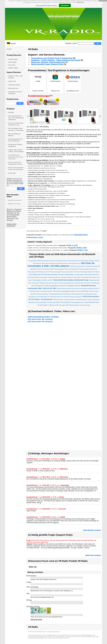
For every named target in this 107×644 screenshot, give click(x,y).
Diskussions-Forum (13, 88)
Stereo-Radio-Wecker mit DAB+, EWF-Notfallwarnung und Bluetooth (16, 118)
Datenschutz (80, 2)
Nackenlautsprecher (15, 200)
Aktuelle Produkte (13, 59)
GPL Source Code (34, 319)
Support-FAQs (12, 81)
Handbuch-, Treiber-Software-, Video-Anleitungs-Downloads (56, 60)
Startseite (68, 43)
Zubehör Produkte (13, 68)
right (100, 116)
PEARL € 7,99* (82, 250)
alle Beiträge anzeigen (93, 530)
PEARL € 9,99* (81, 248)
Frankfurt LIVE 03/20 (38, 91)
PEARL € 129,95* (38, 237)
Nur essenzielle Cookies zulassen (46, 5)
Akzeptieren (65, 5)
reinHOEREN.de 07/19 (73, 91)
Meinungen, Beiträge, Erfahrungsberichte (48, 62)
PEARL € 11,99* (72, 245)
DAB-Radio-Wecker (81, 235)
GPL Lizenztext (47, 319)
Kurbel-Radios (14, 204)
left (28, 116)
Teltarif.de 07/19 (55, 91)
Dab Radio (11, 112)
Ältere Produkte (12, 62)
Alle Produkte (12, 65)
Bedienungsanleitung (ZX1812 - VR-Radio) (43, 317)
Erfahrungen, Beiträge (14, 85)
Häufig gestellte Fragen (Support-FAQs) (47, 64)
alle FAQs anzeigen (94, 555)
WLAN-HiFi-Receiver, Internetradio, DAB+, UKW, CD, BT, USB (16, 157)
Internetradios (12, 173)
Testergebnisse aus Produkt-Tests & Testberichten (52, 58)
